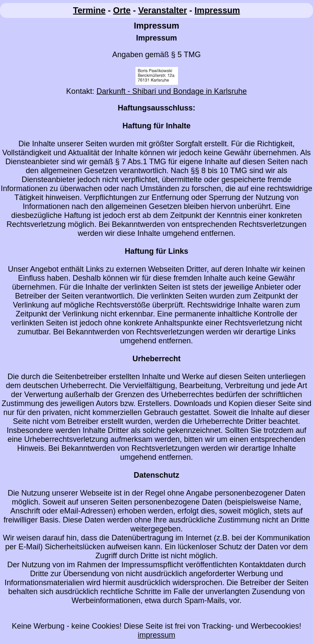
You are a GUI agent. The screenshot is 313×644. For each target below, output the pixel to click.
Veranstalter (163, 10)
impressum (156, 635)
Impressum (217, 10)
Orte (122, 10)
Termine (89, 10)
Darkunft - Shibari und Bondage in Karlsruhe (171, 91)
